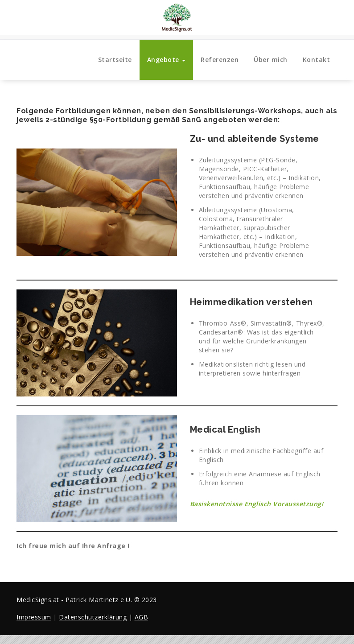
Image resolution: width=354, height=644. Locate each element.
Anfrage (111, 546)
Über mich (271, 60)
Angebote (167, 60)
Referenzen (220, 60)
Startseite (115, 60)
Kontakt (317, 60)
